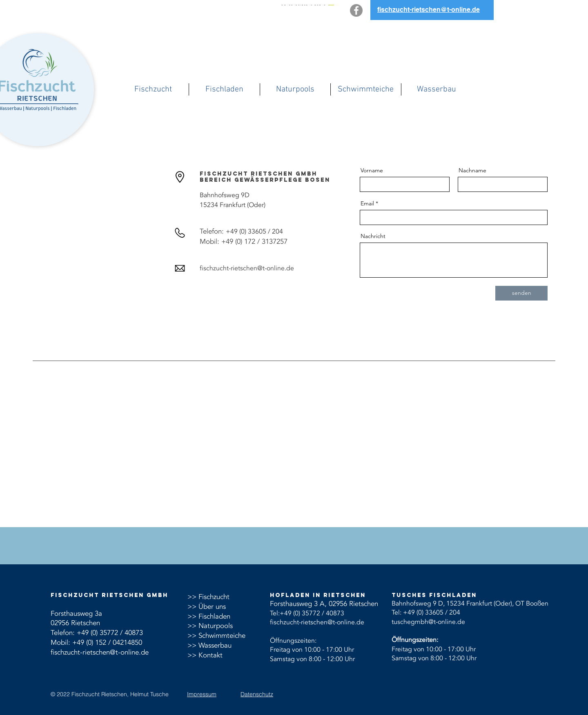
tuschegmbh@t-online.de (428, 622)
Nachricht (373, 236)
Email (367, 203)
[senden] (521, 293)
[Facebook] (356, 10)
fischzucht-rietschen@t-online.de (100, 652)
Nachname (472, 170)
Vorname (372, 170)
